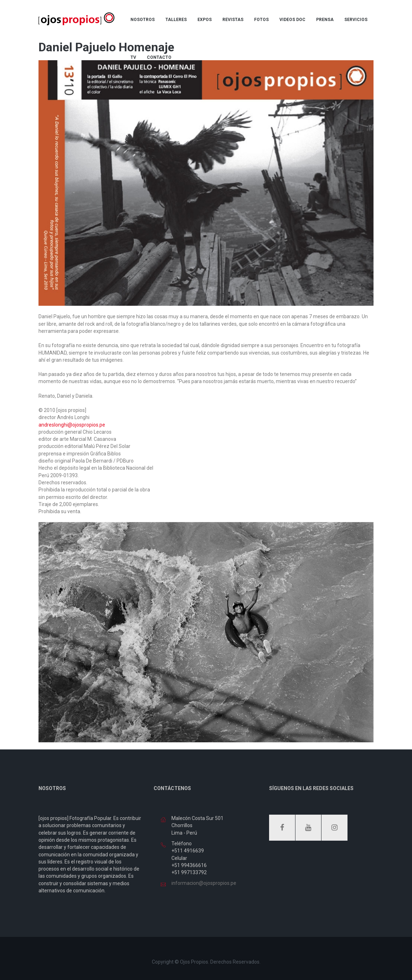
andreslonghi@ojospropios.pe (72, 425)
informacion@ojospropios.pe (204, 883)
